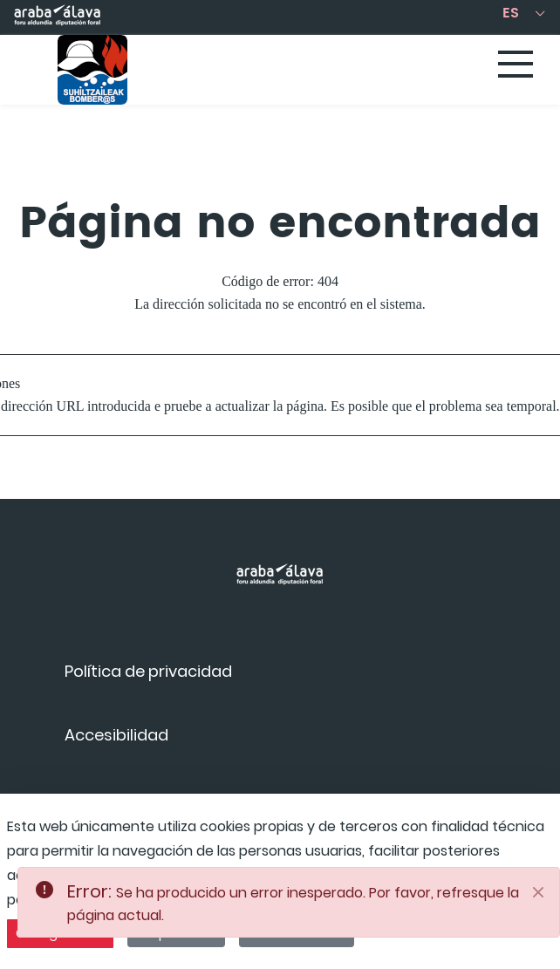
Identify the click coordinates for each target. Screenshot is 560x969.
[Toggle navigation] (516, 65)
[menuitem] (148, 671)
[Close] (538, 892)
